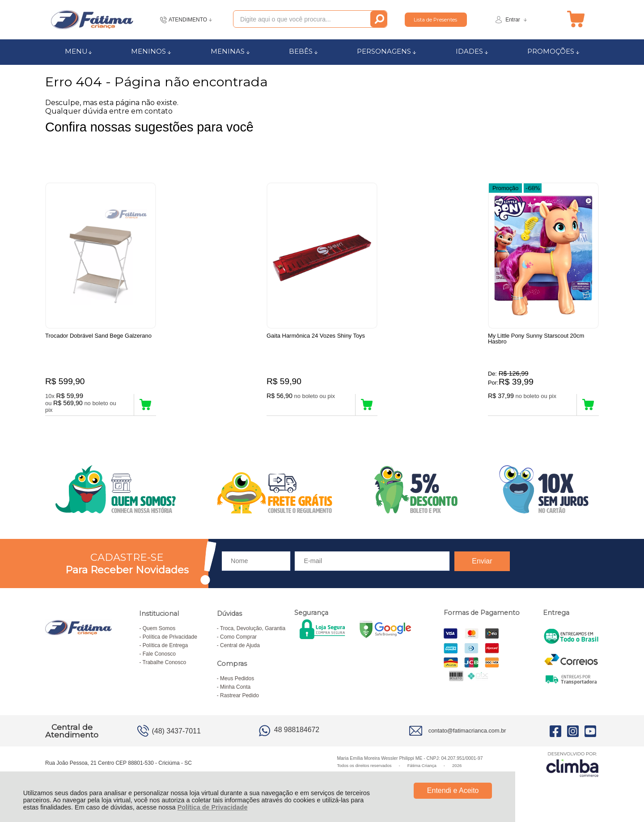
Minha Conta (235, 691)
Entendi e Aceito (453, 790)
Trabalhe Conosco (165, 667)
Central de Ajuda (240, 650)
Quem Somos (159, 633)
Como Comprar (238, 641)
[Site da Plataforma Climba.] (572, 769)
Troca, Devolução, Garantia (253, 633)
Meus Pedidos (237, 683)
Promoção (505, 187)
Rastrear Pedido (239, 700)
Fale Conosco (159, 658)
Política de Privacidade (213, 807)
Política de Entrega (165, 650)
